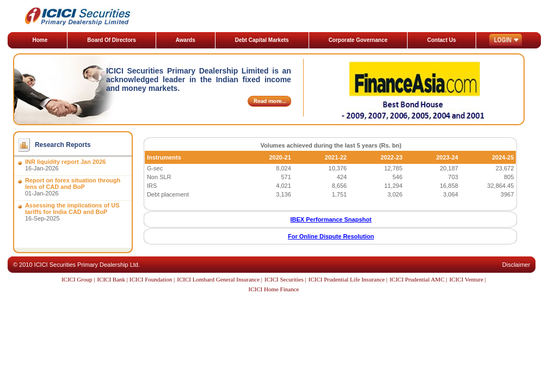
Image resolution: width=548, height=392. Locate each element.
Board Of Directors (111, 40)
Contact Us (442, 40)
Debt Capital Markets (262, 40)
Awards (186, 40)
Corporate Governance (358, 40)
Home (40, 40)
